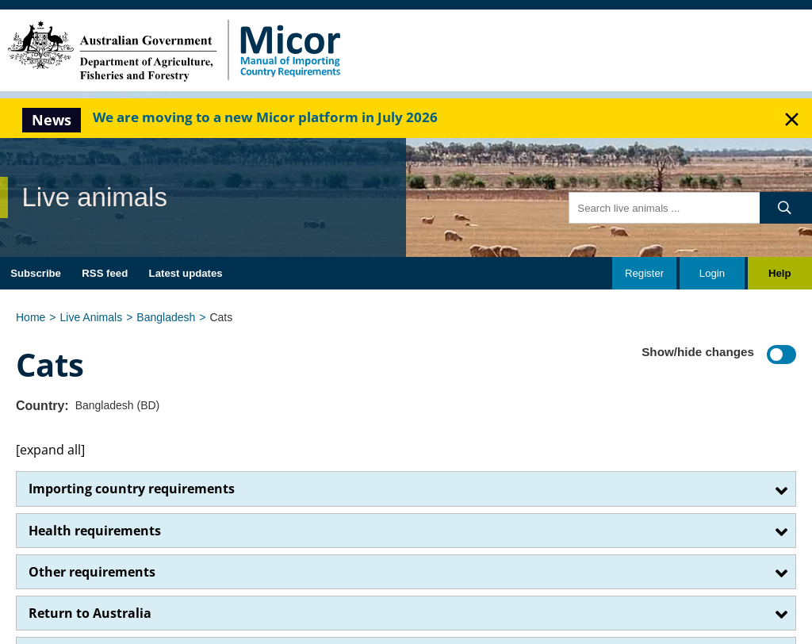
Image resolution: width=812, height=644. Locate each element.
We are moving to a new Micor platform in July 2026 (265, 117)
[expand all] (50, 450)
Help (780, 273)
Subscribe (36, 273)
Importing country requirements (132, 489)
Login (712, 273)
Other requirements (92, 572)
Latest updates (186, 273)
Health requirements (95, 531)
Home (31, 317)
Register (644, 273)
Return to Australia (90, 613)
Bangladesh (166, 317)
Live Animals (92, 317)
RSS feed (105, 273)
